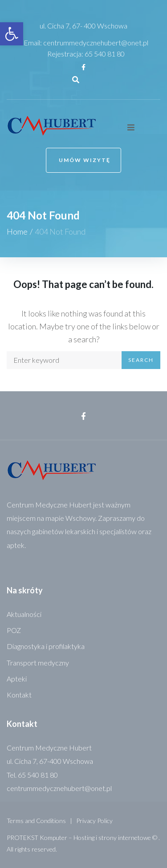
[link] (12, 34)
